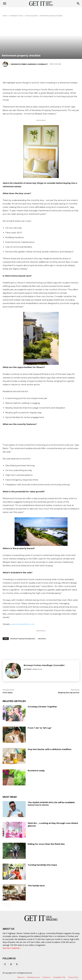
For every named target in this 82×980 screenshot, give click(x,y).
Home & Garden (31, 16)
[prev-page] (4, 905)
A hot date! (8, 693)
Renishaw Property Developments (23, 639)
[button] (78, 4)
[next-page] (9, 905)
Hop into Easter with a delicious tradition (50, 749)
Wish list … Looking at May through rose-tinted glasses (53, 824)
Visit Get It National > (12, 948)
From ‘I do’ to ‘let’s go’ (40, 728)
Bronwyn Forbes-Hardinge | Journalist (30, 64)
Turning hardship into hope (42, 865)
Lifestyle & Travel (16, 16)
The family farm (36, 886)
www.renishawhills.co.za (22, 624)
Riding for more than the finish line (46, 844)
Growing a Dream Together (42, 707)
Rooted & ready (36, 771)
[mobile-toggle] (5, 4)
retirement (42, 639)
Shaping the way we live (69, 693)
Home (5, 16)
